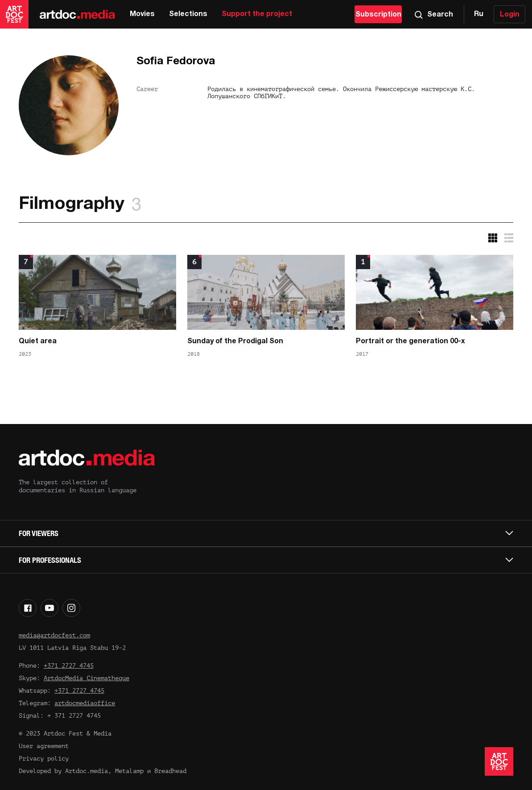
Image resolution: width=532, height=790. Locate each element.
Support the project (257, 14)
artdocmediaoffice (85, 703)
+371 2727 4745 (69, 666)
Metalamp (129, 771)
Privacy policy (44, 759)
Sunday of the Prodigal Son (235, 341)
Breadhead (170, 771)
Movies (142, 14)
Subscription (378, 15)
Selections (188, 14)
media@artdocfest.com (54, 635)
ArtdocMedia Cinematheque (87, 678)
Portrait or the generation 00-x (410, 341)
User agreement (44, 746)
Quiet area (38, 341)
